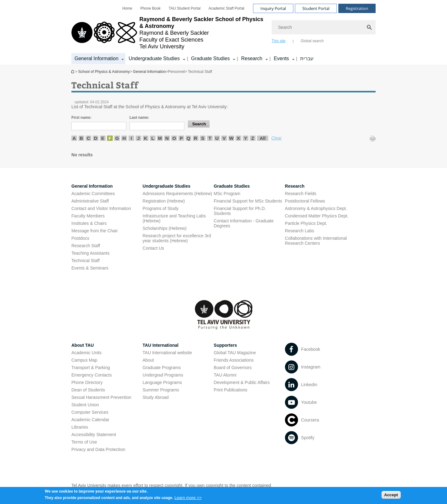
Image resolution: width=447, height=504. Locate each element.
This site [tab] (279, 41)
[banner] (223, 32)
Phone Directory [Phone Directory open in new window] (87, 382)
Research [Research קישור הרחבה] (252, 58)
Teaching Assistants (90, 253)
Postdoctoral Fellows (305, 201)
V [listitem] (224, 138)
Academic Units (86, 353)
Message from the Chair (95, 231)
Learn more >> (188, 499)
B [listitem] (81, 138)
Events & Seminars (90, 268)
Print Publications (231, 390)
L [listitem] (153, 138)
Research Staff (86, 246)
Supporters (226, 345)
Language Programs (162, 382)
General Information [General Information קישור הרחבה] (96, 58)
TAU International (160, 345)
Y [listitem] (246, 138)
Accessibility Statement (94, 435)
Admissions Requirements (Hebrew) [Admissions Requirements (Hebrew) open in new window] (177, 194)
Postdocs (80, 238)
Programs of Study (160, 208)
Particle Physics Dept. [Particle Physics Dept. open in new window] (306, 223)
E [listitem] (103, 138)
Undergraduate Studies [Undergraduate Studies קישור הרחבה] (154, 58)
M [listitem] (160, 138)
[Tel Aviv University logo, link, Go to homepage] (168, 33)
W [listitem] (231, 138)
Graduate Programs (162, 368)
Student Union (85, 405)
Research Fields (301, 194)
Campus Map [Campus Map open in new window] (84, 360)
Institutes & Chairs (89, 223)
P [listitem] (181, 138)
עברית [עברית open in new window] (307, 58)
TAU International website (167, 353)
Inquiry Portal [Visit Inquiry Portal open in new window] (273, 8)
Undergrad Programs (163, 375)
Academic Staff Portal (226, 8)
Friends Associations (234, 360)
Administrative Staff (90, 201)
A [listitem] (74, 138)
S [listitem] (203, 138)
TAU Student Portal (185, 8)
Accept (391, 496)
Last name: (139, 118)
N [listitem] (167, 138)
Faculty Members (88, 216)
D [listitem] (96, 138)
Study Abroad (156, 397)
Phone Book (150, 8)
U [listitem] (217, 138)
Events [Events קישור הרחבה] (281, 58)
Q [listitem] (188, 138)
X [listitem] (238, 138)
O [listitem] (174, 138)
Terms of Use (84, 442)
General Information (149, 72)
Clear (276, 138)
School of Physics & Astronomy (73, 71)
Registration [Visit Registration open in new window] (357, 8)
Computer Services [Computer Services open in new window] (90, 412)
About (148, 360)
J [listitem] (138, 138)
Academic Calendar (90, 420)
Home (127, 8)
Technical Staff (86, 261)
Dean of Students (88, 390)
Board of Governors (233, 368)
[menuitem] (127, 8)
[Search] (324, 27)
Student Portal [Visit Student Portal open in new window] (316, 8)
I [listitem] (131, 138)
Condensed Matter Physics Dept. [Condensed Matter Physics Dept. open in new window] (317, 216)
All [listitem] (262, 138)
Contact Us (153, 248)
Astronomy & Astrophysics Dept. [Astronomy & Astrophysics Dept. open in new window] (316, 208)
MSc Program (227, 194)
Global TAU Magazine (235, 353)
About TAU (83, 345)
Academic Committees (93, 194)
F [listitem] (110, 138)
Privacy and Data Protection (98, 449)
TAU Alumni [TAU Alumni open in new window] (225, 375)
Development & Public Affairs (242, 382)
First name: (81, 118)
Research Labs (300, 231)
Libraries (80, 427)
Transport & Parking (91, 368)
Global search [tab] (312, 41)
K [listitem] (146, 138)
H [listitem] (124, 138)
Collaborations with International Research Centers (316, 241)
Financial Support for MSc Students (248, 201)
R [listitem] (196, 138)
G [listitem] (117, 138)
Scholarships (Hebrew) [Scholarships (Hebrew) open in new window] (165, 228)
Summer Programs (161, 390)
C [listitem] (89, 138)
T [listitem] (210, 138)
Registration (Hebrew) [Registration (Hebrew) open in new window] (164, 201)
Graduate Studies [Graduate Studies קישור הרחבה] (211, 58)
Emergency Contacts (92, 375)
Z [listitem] (253, 138)
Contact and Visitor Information (101, 208)
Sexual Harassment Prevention (101, 397)
